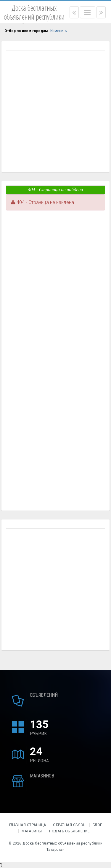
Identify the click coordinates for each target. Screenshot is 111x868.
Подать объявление (70, 831)
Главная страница (28, 825)
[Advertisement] (55, 112)
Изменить (58, 31)
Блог (97, 825)
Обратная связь (69, 825)
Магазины (32, 831)
